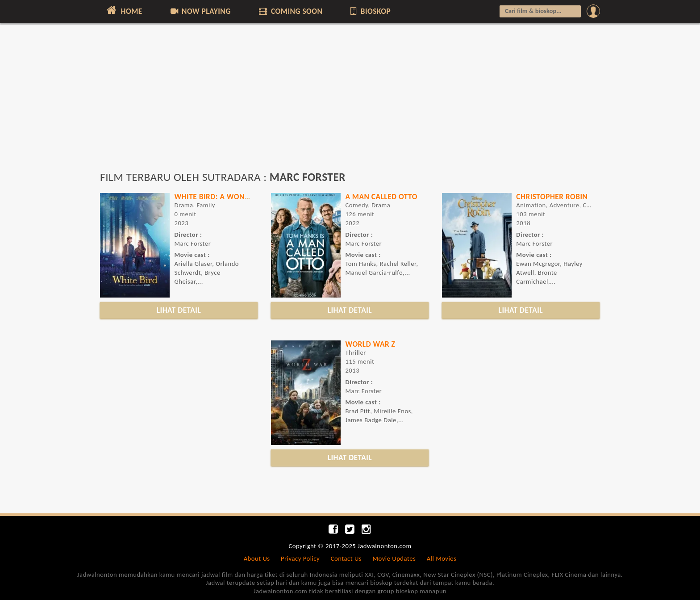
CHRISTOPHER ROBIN (552, 197)
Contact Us (346, 558)
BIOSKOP (370, 11)
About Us (257, 558)
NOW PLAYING (200, 11)
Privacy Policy (300, 558)
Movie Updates (394, 558)
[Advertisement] (350, 101)
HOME (123, 10)
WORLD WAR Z (370, 344)
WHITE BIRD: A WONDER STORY (228, 197)
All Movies (442, 558)
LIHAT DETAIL (179, 310)
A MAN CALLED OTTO (381, 197)
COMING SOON (290, 11)
